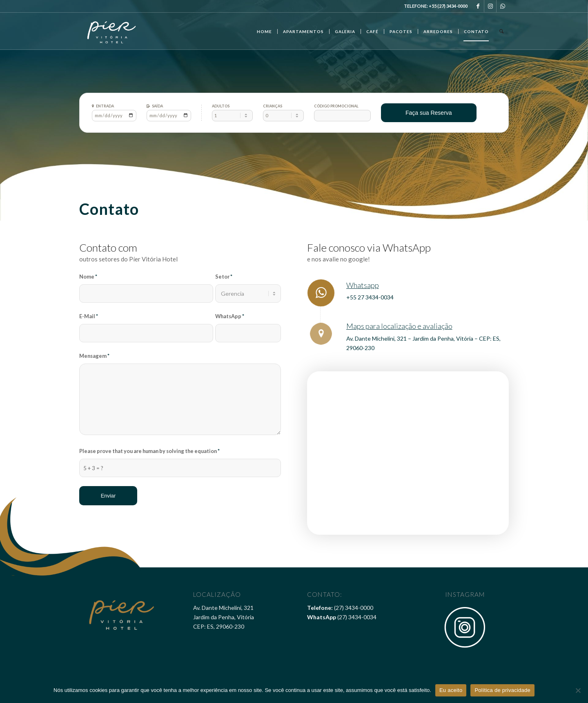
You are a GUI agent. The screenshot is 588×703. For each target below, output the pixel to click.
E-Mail (89, 316)
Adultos (221, 106)
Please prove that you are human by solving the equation (149, 451)
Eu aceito (451, 690)
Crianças (273, 106)
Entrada (105, 106)
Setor (224, 277)
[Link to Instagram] (490, 6)
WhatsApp (230, 316)
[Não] (578, 690)
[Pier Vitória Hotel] (112, 31)
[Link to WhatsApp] (503, 6)
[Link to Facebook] (478, 6)
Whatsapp (363, 285)
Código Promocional (336, 106)
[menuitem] (264, 31)
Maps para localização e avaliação (399, 326)
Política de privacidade (502, 690)
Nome (88, 277)
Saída (157, 106)
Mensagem (94, 356)
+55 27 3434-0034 (370, 297)
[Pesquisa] (501, 31)
